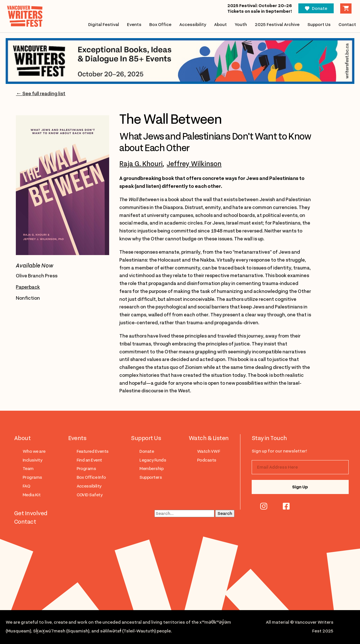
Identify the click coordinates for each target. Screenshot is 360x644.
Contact (347, 25)
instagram (264, 506)
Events (134, 25)
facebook (286, 506)
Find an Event (89, 460)
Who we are (34, 451)
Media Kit (32, 495)
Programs (32, 477)
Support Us (319, 25)
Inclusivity (32, 460)
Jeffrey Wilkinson (194, 164)
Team (28, 469)
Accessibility (193, 25)
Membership (151, 469)
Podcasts (207, 460)
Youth (241, 25)
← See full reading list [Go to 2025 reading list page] (41, 93)
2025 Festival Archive (277, 25)
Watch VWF (209, 451)
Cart (346, 8)
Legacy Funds (153, 460)
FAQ (26, 486)
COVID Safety (90, 495)
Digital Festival (103, 25)
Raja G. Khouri (141, 164)
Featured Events (93, 451)
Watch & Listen (209, 438)
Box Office (160, 25)
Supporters (151, 477)
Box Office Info (91, 477)
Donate (320, 8)
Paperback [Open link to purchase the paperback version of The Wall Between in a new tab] (28, 287)
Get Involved (31, 513)
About (220, 25)
